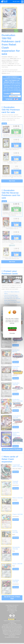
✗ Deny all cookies (12, 330)
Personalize (12, 333)
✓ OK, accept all (12, 328)
